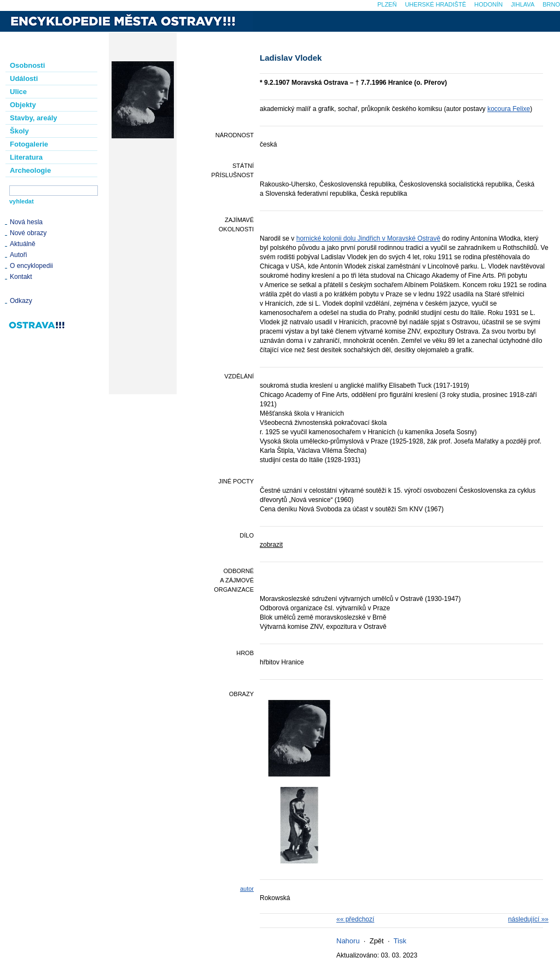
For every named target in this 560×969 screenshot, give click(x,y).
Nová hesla (26, 222)
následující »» (528, 919)
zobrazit (271, 545)
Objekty (23, 105)
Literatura (26, 157)
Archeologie (30, 170)
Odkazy (21, 301)
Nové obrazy (28, 233)
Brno (551, 4)
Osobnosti (27, 65)
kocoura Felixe (509, 109)
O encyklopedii (31, 266)
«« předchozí (355, 919)
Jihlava (523, 4)
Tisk (400, 941)
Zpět (377, 941)
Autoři (18, 255)
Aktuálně (23, 244)
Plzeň (387, 4)
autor (247, 889)
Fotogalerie (29, 144)
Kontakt (21, 277)
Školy (19, 131)
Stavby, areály (33, 118)
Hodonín (488, 4)
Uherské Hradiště (435, 4)
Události (24, 78)
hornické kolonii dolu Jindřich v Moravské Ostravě (368, 238)
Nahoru (348, 941)
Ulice (18, 92)
